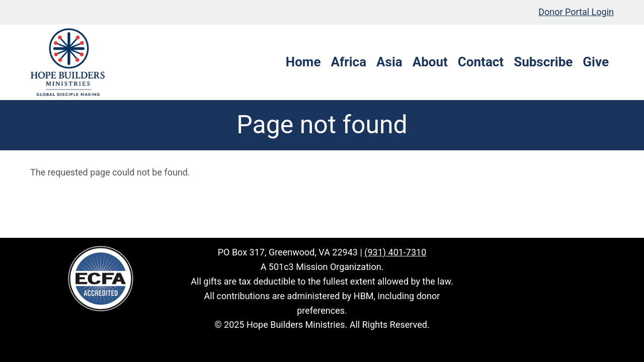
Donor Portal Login (576, 12)
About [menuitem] (430, 62)
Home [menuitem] (303, 62)
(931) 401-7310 (395, 252)
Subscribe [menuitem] (543, 62)
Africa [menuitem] (348, 62)
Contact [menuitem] (481, 62)
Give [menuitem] (596, 62)
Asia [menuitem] (389, 62)
